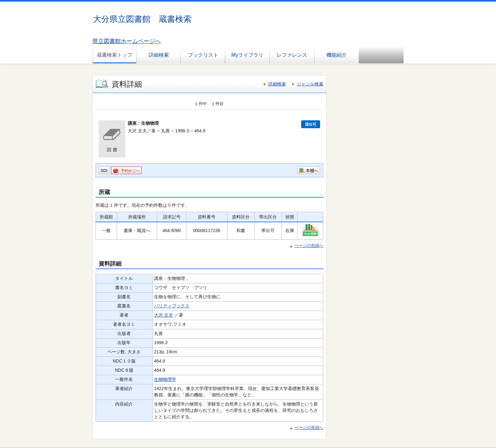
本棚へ (312, 170)
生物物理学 (165, 379)
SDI (104, 170)
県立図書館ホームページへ (127, 41)
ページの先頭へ (309, 246)
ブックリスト (203, 55)
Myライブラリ (247, 55)
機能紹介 (337, 55)
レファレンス (292, 55)
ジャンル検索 (310, 84)
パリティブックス (172, 306)
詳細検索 (159, 55)
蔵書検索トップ (115, 55)
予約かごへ (130, 171)
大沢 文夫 (164, 315)
